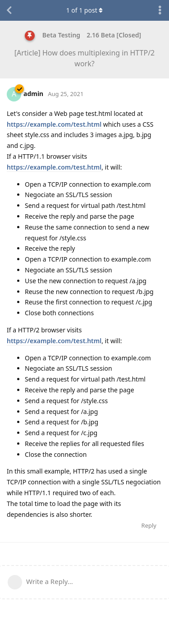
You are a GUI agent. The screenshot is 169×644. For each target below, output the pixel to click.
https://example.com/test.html (54, 124)
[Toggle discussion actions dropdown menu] (160, 10)
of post (85, 10)
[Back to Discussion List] (9, 10)
